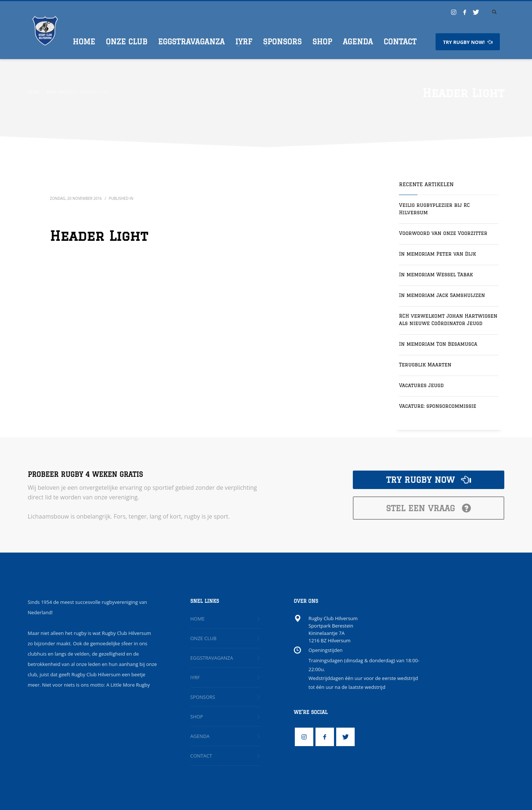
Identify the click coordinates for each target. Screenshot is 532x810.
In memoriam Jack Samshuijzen (442, 295)
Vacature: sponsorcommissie (438, 406)
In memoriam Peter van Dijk (437, 254)
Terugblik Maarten (425, 365)
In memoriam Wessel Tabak (436, 274)
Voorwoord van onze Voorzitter (443, 233)
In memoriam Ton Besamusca (438, 344)
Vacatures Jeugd (421, 385)
